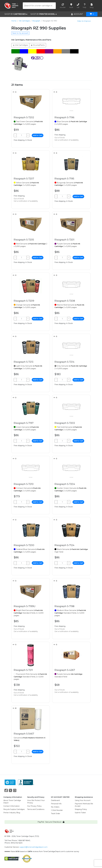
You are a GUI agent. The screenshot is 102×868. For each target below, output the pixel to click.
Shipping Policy (81, 809)
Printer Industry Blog (12, 813)
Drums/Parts (38, 45)
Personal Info (56, 804)
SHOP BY (16, 14)
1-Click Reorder (57, 810)
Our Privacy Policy (34, 806)
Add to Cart (38, 135)
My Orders (55, 807)
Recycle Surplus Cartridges (14, 809)
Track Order (56, 814)
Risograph (36, 21)
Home (14, 21)
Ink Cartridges (24, 21)
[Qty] (22, 135)
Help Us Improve (84, 21)
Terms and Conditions (36, 809)
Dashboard (55, 800)
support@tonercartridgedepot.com (33, 847)
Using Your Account (83, 800)
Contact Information (12, 806)
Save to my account (20, 33)
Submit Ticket (80, 813)
